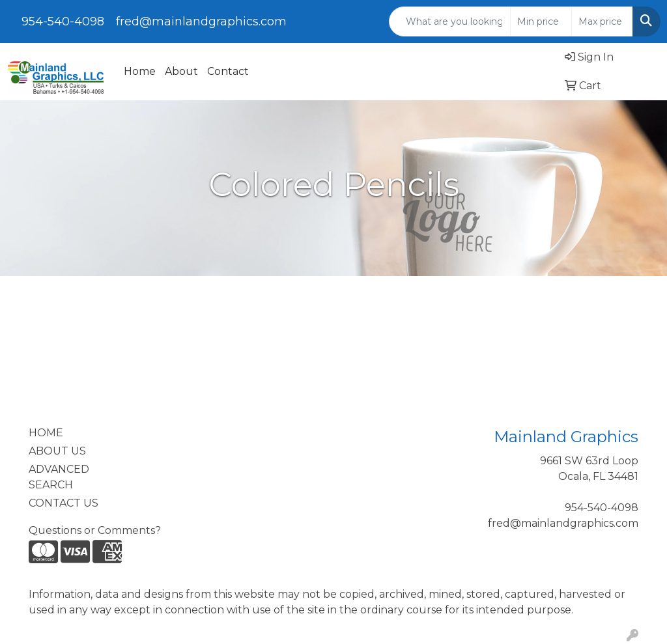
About (181, 71)
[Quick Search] (450, 21)
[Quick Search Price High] (602, 21)
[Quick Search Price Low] (541, 21)
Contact (228, 71)
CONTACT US (64, 503)
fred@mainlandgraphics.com (201, 21)
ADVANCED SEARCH (59, 477)
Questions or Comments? (95, 530)
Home (140, 71)
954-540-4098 (63, 21)
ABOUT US (57, 451)
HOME (46, 433)
